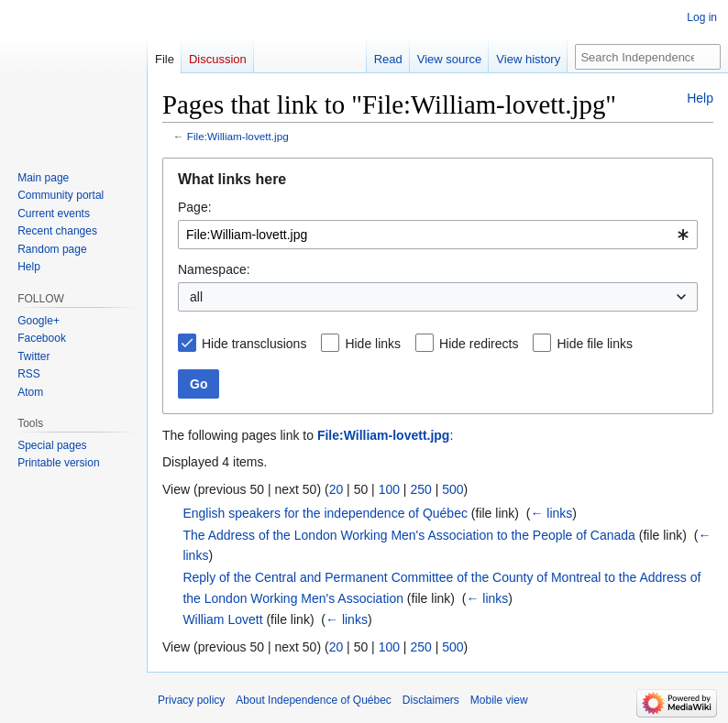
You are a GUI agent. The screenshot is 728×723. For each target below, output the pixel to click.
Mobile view (499, 700)
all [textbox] (196, 297)
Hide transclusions (254, 344)
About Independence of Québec (313, 700)
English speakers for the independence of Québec (325, 513)
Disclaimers (431, 700)
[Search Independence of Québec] (648, 57)
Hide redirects (479, 344)
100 (389, 489)
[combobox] (438, 235)
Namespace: (214, 269)
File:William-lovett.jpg (238, 136)
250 (420, 489)
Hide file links (594, 344)
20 (336, 489)
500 (452, 489)
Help (700, 98)
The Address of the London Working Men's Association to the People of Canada (409, 535)
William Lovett (222, 619)
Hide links (373, 344)
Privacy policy (191, 700)
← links (551, 513)
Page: (195, 207)
